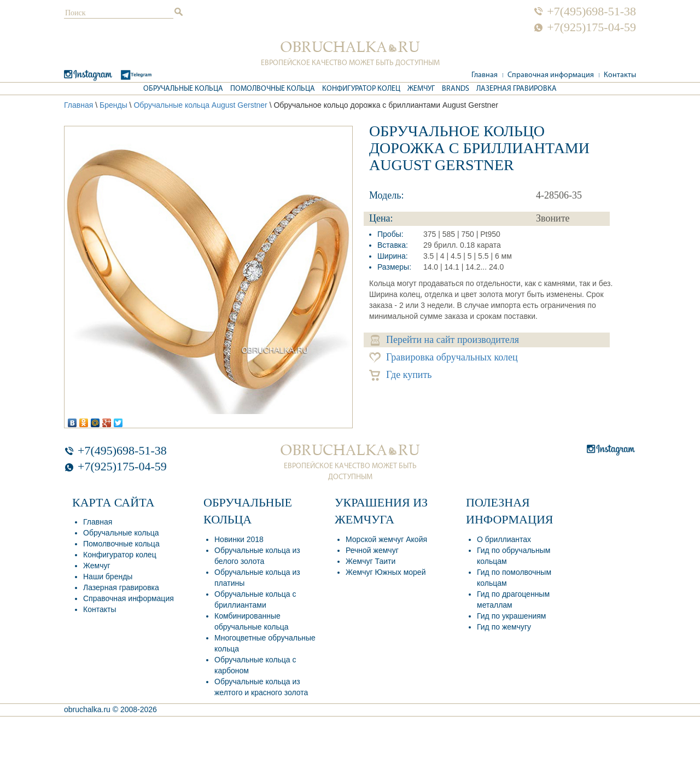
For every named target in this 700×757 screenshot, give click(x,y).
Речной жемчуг (372, 550)
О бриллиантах (504, 539)
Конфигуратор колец (361, 89)
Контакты (620, 75)
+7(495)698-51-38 (591, 11)
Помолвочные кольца (273, 89)
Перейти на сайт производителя (445, 340)
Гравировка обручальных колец (444, 357)
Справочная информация (551, 75)
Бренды (113, 105)
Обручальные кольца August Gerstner (200, 105)
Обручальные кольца (183, 89)
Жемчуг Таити (371, 561)
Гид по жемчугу (504, 627)
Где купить (401, 375)
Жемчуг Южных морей (386, 572)
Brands (456, 89)
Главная (485, 75)
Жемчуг (421, 89)
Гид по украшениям (511, 616)
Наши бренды (108, 577)
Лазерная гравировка (517, 89)
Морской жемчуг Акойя (386, 539)
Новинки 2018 (239, 539)
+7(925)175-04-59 (591, 27)
